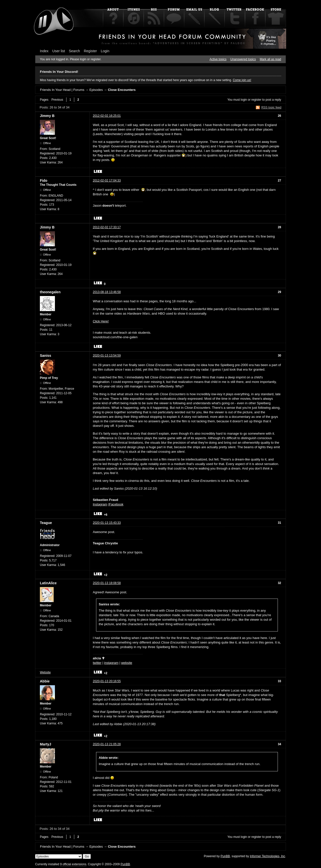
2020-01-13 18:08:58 (107, 583)
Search (74, 51)
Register (90, 51)
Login (105, 51)
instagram (111, 663)
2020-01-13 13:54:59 (107, 356)
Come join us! (242, 80)
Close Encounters (122, 90)
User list (59, 51)
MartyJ (46, 744)
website (127, 663)
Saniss (46, 356)
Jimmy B (47, 116)
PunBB (225, 856)
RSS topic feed (271, 107)
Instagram (100, 504)
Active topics (218, 59)
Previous (57, 100)
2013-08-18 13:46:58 (107, 292)
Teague (46, 523)
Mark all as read (270, 59)
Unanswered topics (243, 59)
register (256, 100)
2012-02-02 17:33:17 (107, 227)
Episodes (96, 90)
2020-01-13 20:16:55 (107, 681)
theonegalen (50, 292)
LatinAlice (48, 583)
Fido (44, 181)
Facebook (116, 504)
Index (44, 51)
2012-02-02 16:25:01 (107, 116)
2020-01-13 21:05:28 (107, 744)
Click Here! (101, 321)
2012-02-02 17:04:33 (107, 181)
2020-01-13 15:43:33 (107, 523)
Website (45, 672)
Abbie (45, 681)
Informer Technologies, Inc (267, 856)
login (244, 100)
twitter (97, 663)
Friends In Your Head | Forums (62, 90)
